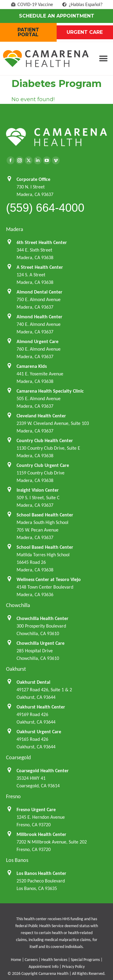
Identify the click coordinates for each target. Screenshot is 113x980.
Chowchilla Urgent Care (41, 643)
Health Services (54, 960)
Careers (31, 960)
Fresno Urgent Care (36, 810)
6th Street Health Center (42, 242)
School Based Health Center (45, 515)
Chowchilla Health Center (42, 618)
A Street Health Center (40, 267)
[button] (103, 59)
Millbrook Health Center (41, 834)
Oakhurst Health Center (41, 707)
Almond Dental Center (39, 292)
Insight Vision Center (38, 490)
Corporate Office (33, 179)
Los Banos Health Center (41, 873)
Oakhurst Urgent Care (39, 732)
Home (16, 960)
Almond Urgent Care (38, 341)
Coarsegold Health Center (43, 771)
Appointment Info (44, 967)
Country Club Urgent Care (43, 465)
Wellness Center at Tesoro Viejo (49, 579)
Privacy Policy (73, 967)
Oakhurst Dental (33, 682)
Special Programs (85, 960)
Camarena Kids (32, 366)
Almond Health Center (39, 317)
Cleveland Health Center (41, 416)
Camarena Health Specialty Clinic (50, 391)
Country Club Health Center (45, 440)
